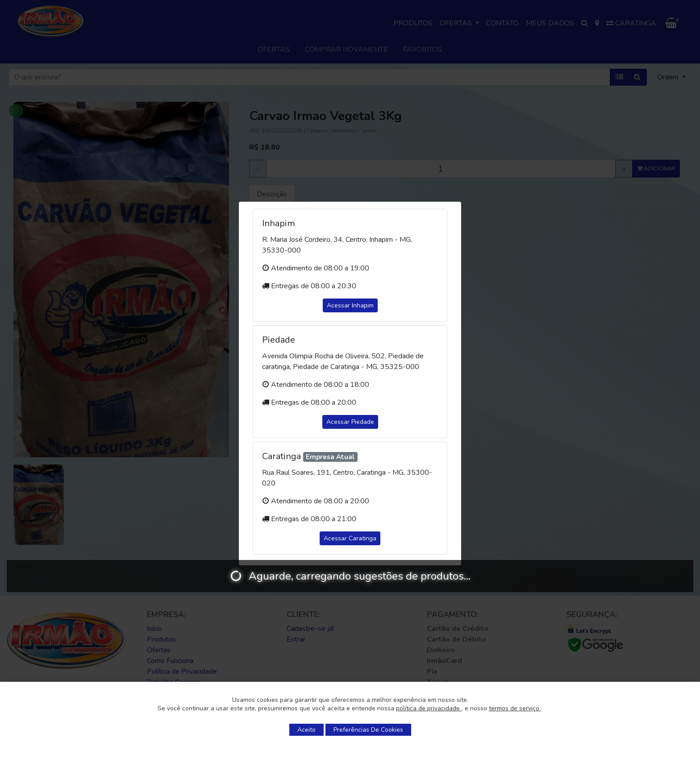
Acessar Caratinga (350, 538)
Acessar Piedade (350, 422)
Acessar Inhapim (350, 305)
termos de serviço (515, 708)
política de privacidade (429, 708)
